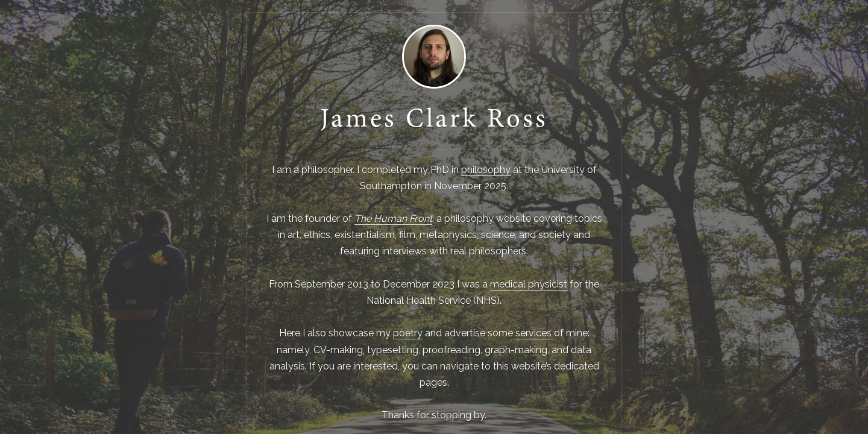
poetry (408, 333)
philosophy (486, 170)
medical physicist (529, 284)
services (533, 333)
